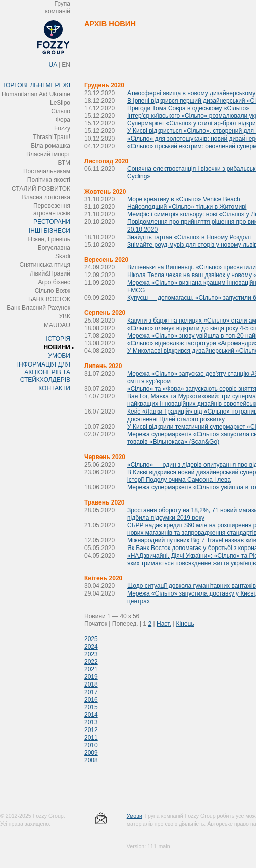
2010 (91, 745)
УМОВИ (59, 356)
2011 (91, 738)
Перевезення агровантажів (52, 210)
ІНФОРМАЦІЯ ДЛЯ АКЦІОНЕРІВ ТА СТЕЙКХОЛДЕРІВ (44, 372)
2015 (91, 707)
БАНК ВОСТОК (49, 299)
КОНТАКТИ (54, 388)
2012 (91, 730)
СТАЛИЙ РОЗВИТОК (41, 189)
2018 (91, 684)
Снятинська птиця (45, 265)
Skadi (63, 256)
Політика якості (49, 180)
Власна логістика (46, 197)
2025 (91, 639)
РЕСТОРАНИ (52, 222)
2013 (91, 722)
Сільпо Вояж (53, 291)
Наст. (164, 624)
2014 (91, 715)
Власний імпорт (48, 154)
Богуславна (54, 248)
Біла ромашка (50, 146)
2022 (91, 662)
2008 (91, 760)
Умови (135, 816)
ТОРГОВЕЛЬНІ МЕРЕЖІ (36, 85)
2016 (91, 700)
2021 (91, 669)
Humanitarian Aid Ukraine (36, 94)
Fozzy (62, 128)
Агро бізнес (54, 282)
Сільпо (61, 111)
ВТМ (64, 163)
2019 (91, 677)
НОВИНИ (57, 347)
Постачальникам (47, 171)
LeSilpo (60, 103)
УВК (64, 316)
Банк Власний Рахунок (38, 308)
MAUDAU (57, 325)
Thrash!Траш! (52, 137)
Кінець (185, 624)
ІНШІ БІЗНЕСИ (49, 231)
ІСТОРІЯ (58, 339)
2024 (91, 647)
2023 (91, 654)
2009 (91, 753)
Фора (63, 120)
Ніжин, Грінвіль (49, 239)
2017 (91, 692)
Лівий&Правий (50, 273)
